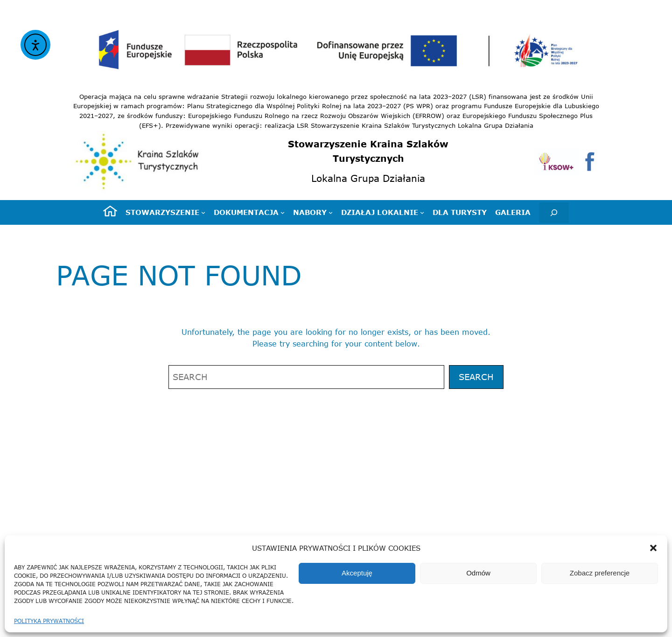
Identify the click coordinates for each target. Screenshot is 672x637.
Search (476, 377)
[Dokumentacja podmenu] (249, 212)
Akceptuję (357, 573)
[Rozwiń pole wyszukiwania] (554, 213)
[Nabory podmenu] (313, 212)
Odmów (478, 573)
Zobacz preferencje (600, 573)
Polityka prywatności (49, 621)
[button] (653, 548)
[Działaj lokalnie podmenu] (383, 212)
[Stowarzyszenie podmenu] (165, 212)
